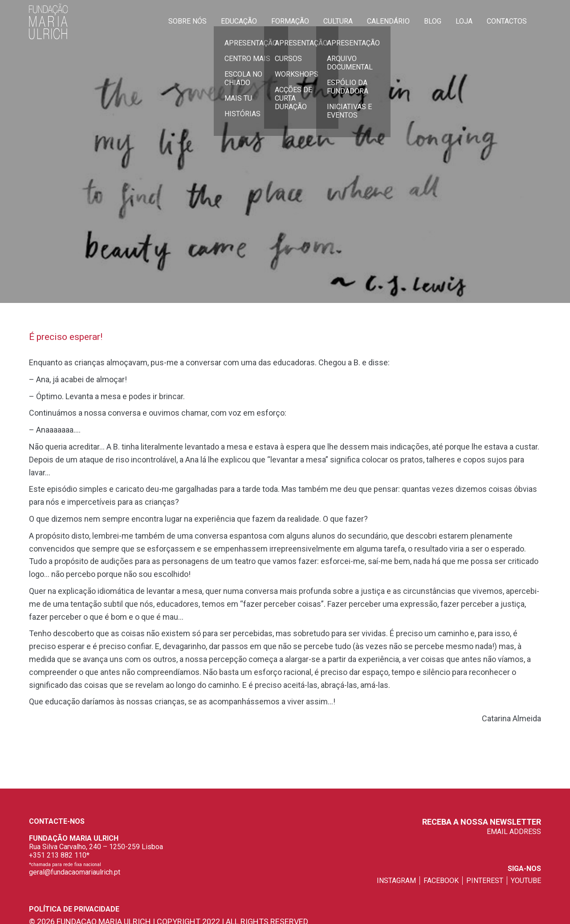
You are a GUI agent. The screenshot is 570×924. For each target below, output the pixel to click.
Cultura (338, 21)
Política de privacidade (74, 909)
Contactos (507, 21)
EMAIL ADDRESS (514, 832)
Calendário (388, 21)
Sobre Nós (187, 21)
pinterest (485, 881)
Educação (239, 21)
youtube (526, 881)
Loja (464, 21)
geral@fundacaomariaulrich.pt (75, 872)
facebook (441, 881)
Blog (433, 21)
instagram (396, 881)
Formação (290, 21)
